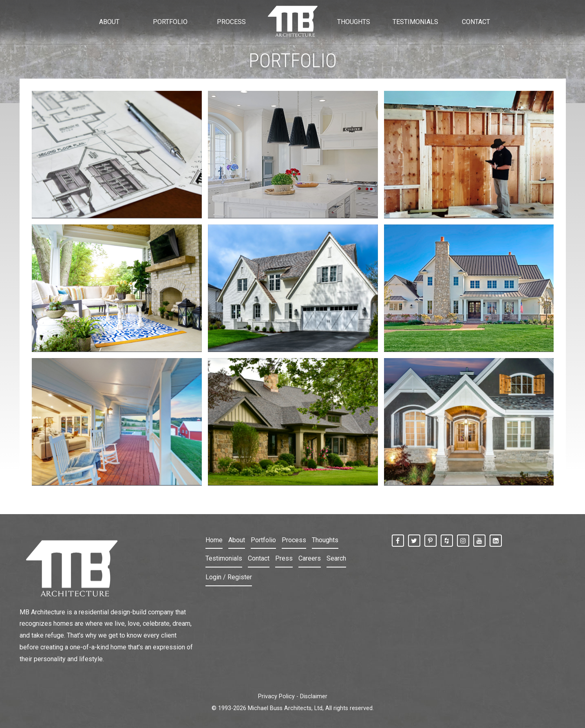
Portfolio (263, 540)
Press (284, 558)
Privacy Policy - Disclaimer (293, 696)
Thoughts (325, 540)
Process (294, 540)
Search (336, 558)
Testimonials (224, 558)
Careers (310, 558)
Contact (259, 558)
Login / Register (229, 577)
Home (214, 540)
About (237, 540)
